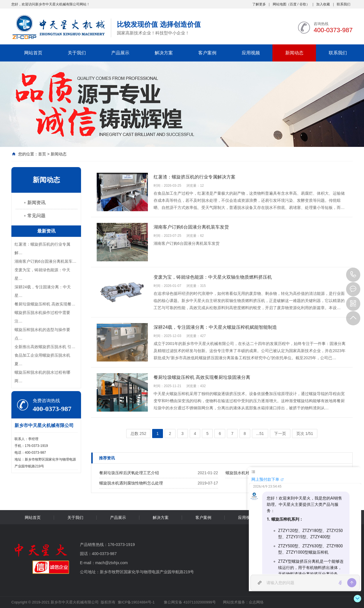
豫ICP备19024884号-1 (136, 602)
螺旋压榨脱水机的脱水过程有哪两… (42, 377)
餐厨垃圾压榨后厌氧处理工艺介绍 (129, 473)
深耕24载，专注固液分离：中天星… (43, 291)
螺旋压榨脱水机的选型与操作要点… (42, 334)
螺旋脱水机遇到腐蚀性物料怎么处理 (131, 483)
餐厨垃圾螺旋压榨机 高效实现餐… (45, 304)
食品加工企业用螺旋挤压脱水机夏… (42, 360)
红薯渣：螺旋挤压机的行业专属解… (42, 248)
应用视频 (251, 53)
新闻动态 (294, 53)
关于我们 (77, 53)
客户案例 (207, 53)
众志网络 (256, 602)
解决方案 (164, 53)
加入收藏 (323, 4)
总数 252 (138, 434)
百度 (293, 4)
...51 (260, 434)
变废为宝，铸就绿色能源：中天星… (42, 274)
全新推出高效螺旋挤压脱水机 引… (45, 347)
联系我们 (344, 4)
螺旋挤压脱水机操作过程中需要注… (42, 317)
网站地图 (280, 4)
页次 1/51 (305, 434)
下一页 (280, 434)
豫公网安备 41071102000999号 (189, 602)
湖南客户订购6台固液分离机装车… (45, 261)
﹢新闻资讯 (34, 203)
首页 (42, 154)
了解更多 (259, 4)
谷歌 (303, 4)
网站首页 (33, 53)
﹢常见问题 (34, 216)
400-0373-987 (353, 275)
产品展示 (120, 53)
